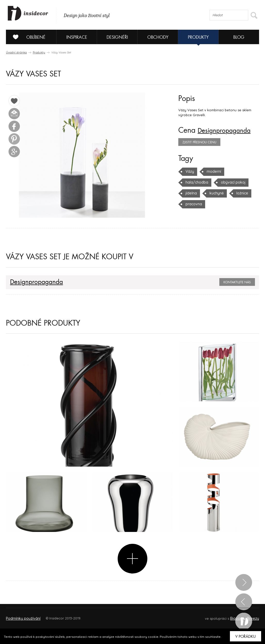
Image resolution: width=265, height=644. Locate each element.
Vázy (190, 171)
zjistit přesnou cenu (199, 142)
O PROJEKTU (21, 616)
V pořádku (246, 637)
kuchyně (192, 193)
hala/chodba (243, 171)
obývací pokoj (197, 182)
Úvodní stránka (16, 52)
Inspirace (77, 37)
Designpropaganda (228, 130)
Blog (239, 37)
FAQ (250, 616)
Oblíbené (27, 37)
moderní (213, 171)
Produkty (198, 37)
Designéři (117, 37)
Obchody (158, 37)
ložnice (217, 193)
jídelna (227, 182)
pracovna (243, 193)
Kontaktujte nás (237, 282)
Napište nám (53, 616)
